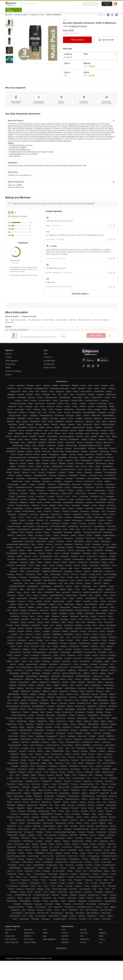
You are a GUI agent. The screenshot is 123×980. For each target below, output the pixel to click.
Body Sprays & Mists (19, 320)
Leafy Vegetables (49, 939)
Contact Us (48, 357)
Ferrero (83, 942)
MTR (101, 930)
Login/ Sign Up (107, 4)
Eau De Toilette (63, 320)
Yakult (101, 936)
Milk (7, 933)
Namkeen (28, 936)
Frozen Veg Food (12, 942)
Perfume (98, 320)
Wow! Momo (85, 939)
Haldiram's (65, 942)
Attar (8, 320)
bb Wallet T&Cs (49, 364)
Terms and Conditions (13, 371)
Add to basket (77, 40)
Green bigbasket (11, 361)
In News (8, 357)
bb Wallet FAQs (49, 361)
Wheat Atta (28, 930)
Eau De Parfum (49, 320)
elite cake (84, 933)
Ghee (45, 930)
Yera (82, 936)
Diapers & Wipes (30, 942)
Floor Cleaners (11, 939)
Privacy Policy (10, 364)
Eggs (45, 936)
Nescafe (83, 930)
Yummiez (65, 936)
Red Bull (65, 933)
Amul (63, 930)
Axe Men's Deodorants (19, 330)
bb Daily (8, 375)
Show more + (61, 948)
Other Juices (29, 939)
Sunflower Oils (11, 930)
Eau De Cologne (35, 320)
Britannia (65, 939)
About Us (9, 354)
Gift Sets (74, 320)
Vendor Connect (50, 368)
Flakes (45, 933)
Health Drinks (29, 933)
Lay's (101, 942)
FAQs (46, 354)
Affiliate (8, 368)
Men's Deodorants (86, 320)
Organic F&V (10, 936)
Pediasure (103, 933)
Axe (64, 19)
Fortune (102, 939)
